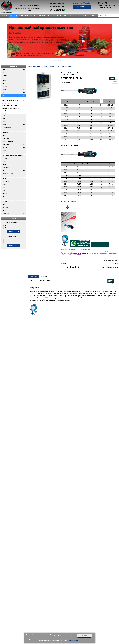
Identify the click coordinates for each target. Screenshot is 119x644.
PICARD (5, 87)
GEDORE (5, 130)
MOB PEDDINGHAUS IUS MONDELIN (13, 156)
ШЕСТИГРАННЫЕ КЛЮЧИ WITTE (11, 100)
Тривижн (71, 16)
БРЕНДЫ (33, 16)
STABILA (5, 116)
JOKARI (5, 176)
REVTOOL (5, 190)
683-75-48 (57, 10)
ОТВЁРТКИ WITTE (7, 98)
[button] (50, 61)
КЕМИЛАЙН (6, 167)
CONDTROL (6, 69)
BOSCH (5, 147)
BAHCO (5, 159)
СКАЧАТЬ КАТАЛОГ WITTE (69, 202)
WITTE (4, 95)
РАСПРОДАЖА (43, 16)
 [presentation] (7, 41)
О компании (55, 16)
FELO (4, 121)
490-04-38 (57, 4)
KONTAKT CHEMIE (8, 142)
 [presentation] (112, 41)
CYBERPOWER (7, 127)
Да (6, 226)
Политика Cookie (73, 641)
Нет (6, 228)
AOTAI (4, 72)
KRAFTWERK (6, 144)
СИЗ (64, 16)
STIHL (4, 153)
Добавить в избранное (78, 72)
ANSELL (5, 170)
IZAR (4, 162)
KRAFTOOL (6, 188)
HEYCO (5, 84)
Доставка (91, 16)
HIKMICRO (5, 133)
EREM (4, 150)
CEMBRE (5, 193)
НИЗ (4, 199)
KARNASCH (6, 182)
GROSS (5, 211)
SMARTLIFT (6, 213)
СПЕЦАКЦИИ (23, 16)
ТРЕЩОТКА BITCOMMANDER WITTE (12, 113)
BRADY (5, 196)
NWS (4, 92)
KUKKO (5, 185)
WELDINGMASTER (8, 173)
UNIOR (4, 165)
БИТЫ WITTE (6, 103)
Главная (4, 16)
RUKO (4, 124)
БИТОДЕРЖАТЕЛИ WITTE (10, 106)
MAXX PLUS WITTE (56, 67)
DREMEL (5, 89)
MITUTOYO (6, 208)
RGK (4, 136)
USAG (4, 205)
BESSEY (5, 81)
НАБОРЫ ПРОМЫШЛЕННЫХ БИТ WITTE (12, 109)
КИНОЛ (5, 202)
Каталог (13, 16)
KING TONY (6, 139)
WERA (4, 78)
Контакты (81, 16)
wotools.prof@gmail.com (84, 3)
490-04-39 (57, 7)
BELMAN (5, 179)
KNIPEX (5, 75)
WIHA (4, 119)
